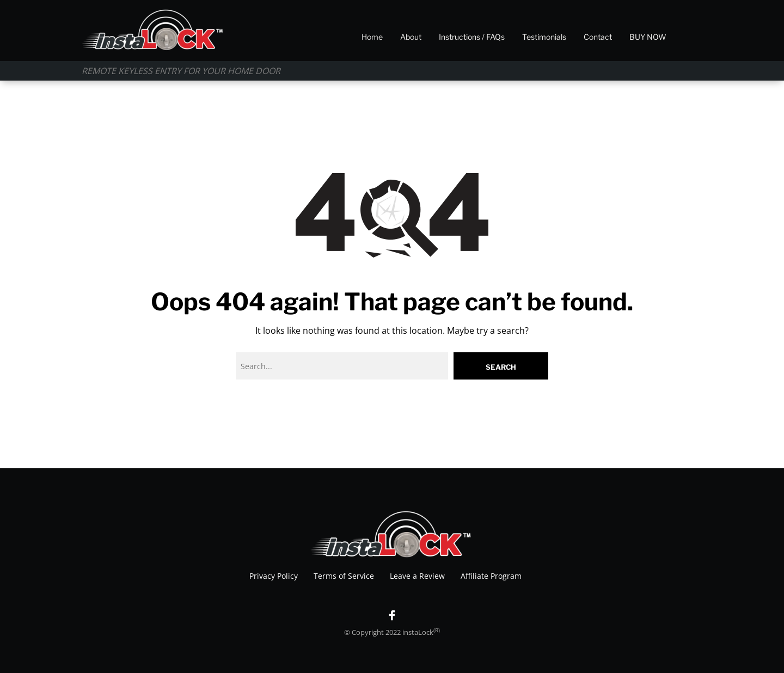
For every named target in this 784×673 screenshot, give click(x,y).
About (411, 37)
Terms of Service (344, 576)
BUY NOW (648, 37)
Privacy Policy (274, 576)
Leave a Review (417, 576)
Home (372, 37)
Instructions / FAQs (472, 37)
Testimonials (544, 37)
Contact (598, 37)
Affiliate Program (491, 576)
